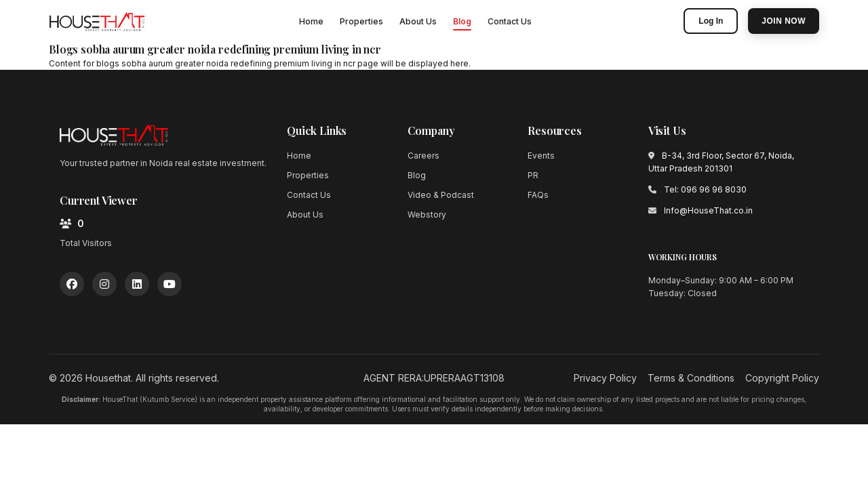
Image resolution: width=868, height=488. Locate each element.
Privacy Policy (605, 378)
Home (311, 21)
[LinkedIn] (137, 284)
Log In (711, 21)
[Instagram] (104, 284)
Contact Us (510, 21)
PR (533, 175)
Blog (462, 21)
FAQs (538, 195)
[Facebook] (72, 284)
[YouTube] (170, 284)
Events (541, 156)
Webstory (427, 215)
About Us (418, 21)
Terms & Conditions (691, 378)
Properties (361, 21)
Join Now (784, 21)
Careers (423, 156)
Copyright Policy (782, 378)
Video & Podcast (441, 195)
